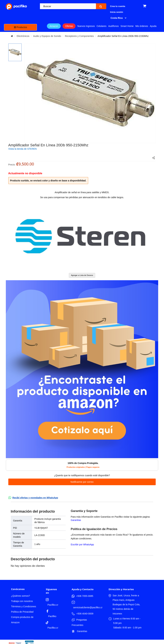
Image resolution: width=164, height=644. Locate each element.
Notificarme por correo (82, 482)
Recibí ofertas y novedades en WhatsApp (35, 498)
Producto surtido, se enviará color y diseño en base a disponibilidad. (48, 181)
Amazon (54, 26)
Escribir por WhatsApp (82, 545)
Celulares (102, 26)
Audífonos (114, 26)
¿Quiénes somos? (20, 596)
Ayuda (153, 26)
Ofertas (69, 26)
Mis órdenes (142, 26)
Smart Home (127, 26)
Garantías (76, 520)
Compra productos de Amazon (22, 620)
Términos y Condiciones (23, 606)
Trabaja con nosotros (22, 601)
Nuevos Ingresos (86, 26)
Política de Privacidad (22, 612)
